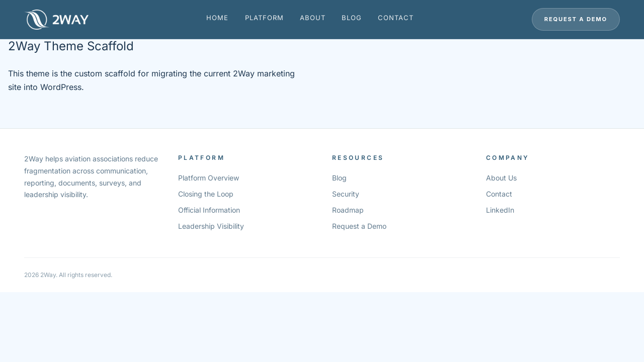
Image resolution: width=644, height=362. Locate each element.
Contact (396, 18)
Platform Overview (209, 178)
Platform (264, 18)
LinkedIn (500, 210)
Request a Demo (576, 19)
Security (346, 194)
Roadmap (348, 210)
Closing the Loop (206, 194)
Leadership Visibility (211, 226)
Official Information (209, 210)
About (313, 18)
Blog (352, 18)
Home (217, 18)
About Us (501, 178)
